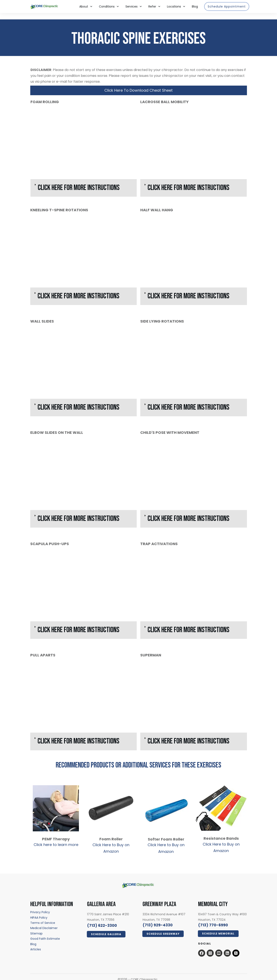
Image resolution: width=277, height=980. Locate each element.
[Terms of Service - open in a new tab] (43, 917)
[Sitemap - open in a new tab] (36, 927)
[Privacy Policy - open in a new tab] (40, 906)
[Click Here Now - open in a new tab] (106, 928)
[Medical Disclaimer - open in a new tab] (44, 922)
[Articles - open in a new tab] (36, 943)
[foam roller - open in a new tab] (111, 801)
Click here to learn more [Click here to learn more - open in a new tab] (56, 838)
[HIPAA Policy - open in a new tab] (39, 911)
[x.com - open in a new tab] (236, 947)
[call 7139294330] (158, 919)
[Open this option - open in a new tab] (202, 947)
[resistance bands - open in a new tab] (221, 806)
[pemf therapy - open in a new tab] (56, 802)
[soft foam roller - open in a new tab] (166, 803)
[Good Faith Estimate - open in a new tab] (45, 932)
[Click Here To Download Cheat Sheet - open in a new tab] (139, 84)
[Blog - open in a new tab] (33, 938)
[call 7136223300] (102, 919)
